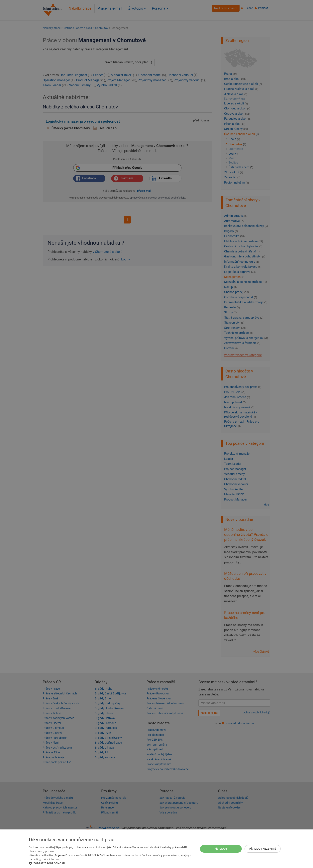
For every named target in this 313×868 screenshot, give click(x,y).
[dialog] (156, 849)
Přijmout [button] (221, 849)
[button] (111, 863)
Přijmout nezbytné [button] (263, 849)
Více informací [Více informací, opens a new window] (52, 859)
